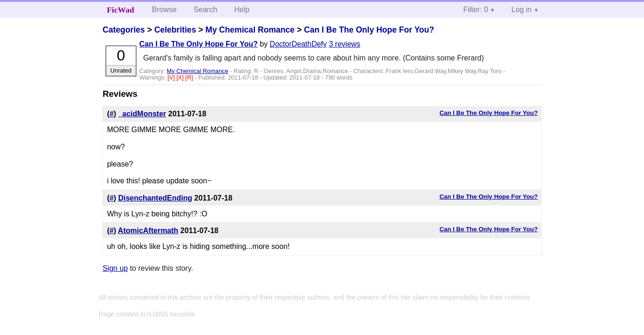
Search (205, 10)
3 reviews (345, 44)
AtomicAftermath (148, 231)
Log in (522, 10)
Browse (164, 10)
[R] (190, 77)
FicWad (121, 10)
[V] (172, 77)
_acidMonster (142, 114)
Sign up (115, 268)
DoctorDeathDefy (299, 44)
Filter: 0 (476, 10)
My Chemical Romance (250, 30)
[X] (181, 77)
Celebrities (175, 30)
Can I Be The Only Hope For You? (369, 30)
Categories (124, 30)
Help (242, 10)
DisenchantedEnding (155, 198)
